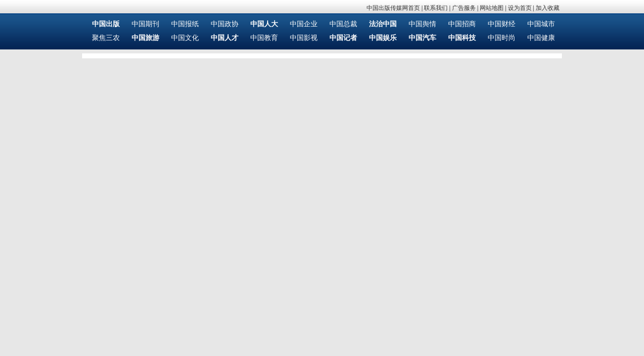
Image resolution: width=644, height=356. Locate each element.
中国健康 (541, 38)
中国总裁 (343, 24)
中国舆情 (422, 24)
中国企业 (304, 24)
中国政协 (225, 24)
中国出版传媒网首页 (393, 8)
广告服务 (464, 8)
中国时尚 (502, 38)
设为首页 (520, 8)
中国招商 (462, 24)
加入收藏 (548, 8)
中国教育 (264, 38)
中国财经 (502, 24)
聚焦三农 (106, 38)
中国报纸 (185, 24)
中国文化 (185, 38)
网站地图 (492, 8)
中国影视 (304, 38)
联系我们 (436, 8)
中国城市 (541, 24)
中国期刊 (145, 24)
